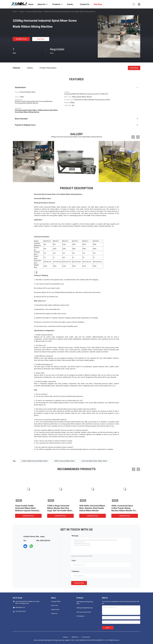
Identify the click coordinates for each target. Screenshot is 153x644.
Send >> (108, 628)
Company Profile (56, 601)
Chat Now (41, 39)
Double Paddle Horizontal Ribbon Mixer (35, 461)
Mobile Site (75, 637)
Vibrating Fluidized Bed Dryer (85, 608)
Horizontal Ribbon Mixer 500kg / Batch (94, 461)
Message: (75, 536)
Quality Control (55, 610)
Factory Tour (55, 606)
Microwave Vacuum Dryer (84, 612)
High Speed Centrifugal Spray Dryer (85, 603)
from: (74, 561)
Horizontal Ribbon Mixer (34, 12)
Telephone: (76, 571)
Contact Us (54, 614)
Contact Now (79, 583)
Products (22, 12)
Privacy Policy (86, 637)
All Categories (80, 616)
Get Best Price (21, 39)
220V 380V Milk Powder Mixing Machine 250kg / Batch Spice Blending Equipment (124, 508)
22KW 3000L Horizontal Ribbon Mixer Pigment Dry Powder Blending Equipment (91, 508)
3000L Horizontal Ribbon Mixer (65, 461)
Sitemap (65, 637)
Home (15, 12)
